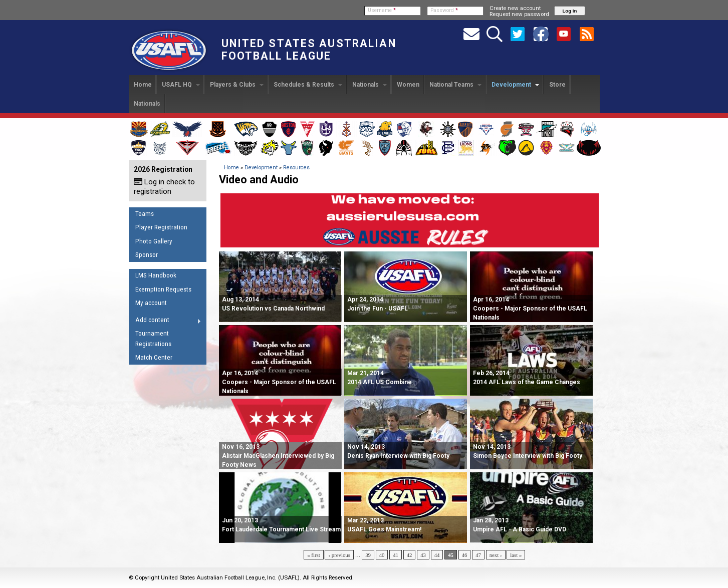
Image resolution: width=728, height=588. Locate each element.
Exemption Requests (163, 289)
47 (478, 555)
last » (516, 555)
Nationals (370, 85)
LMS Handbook (156, 275)
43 (423, 555)
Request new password (519, 14)
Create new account (515, 8)
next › (496, 555)
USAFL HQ (181, 85)
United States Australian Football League (309, 50)
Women (408, 85)
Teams (145, 214)
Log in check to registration (164, 187)
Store (557, 85)
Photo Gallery (154, 241)
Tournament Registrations (153, 339)
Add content (165, 322)
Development (515, 85)
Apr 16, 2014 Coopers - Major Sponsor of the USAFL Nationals (530, 309)
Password (444, 10)
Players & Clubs (237, 85)
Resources (296, 168)
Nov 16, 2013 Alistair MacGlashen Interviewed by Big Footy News (278, 456)
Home (143, 85)
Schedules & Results (308, 85)
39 (368, 555)
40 (382, 555)
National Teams (455, 85)
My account (151, 303)
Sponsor (147, 255)
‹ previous (339, 555)
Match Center (154, 357)
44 (437, 555)
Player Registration (161, 227)
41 (396, 555)
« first (314, 555)
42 (410, 555)
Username (382, 10)
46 (465, 555)
